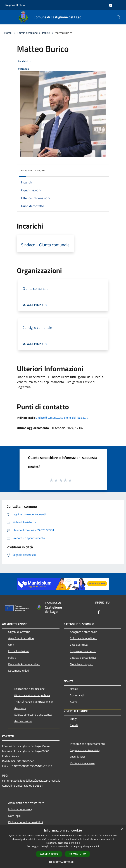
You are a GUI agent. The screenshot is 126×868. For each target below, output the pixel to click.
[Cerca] (118, 17)
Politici (46, 33)
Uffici (11, 645)
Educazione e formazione (29, 689)
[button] (63, 862)
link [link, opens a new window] (97, 846)
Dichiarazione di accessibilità (26, 822)
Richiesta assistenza (82, 763)
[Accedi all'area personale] (111, 5)
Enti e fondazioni (18, 651)
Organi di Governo (19, 632)
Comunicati (77, 695)
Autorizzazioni (23, 721)
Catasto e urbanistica (83, 658)
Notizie (74, 689)
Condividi (25, 61)
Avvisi (74, 702)
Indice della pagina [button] (33, 170)
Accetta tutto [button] (49, 854)
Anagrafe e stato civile (84, 632)
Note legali (15, 816)
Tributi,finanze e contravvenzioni (34, 702)
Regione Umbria (15, 5)
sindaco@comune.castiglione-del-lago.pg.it (62, 418)
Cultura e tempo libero (84, 638)
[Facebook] (99, 612)
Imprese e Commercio (83, 651)
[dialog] (63, 847)
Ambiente (20, 708)
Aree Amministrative (21, 638)
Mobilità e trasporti (82, 664)
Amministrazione (27, 33)
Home (8, 33)
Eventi (74, 725)
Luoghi (74, 719)
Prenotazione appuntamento (87, 744)
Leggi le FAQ (77, 757)
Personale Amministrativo (24, 664)
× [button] (122, 829)
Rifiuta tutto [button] (77, 854)
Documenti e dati (19, 671)
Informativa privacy (20, 809)
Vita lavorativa (79, 645)
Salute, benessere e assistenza (33, 715)
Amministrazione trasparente (26, 803)
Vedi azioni (26, 69)
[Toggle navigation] (7, 17)
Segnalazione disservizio (85, 750)
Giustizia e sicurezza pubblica (32, 695)
